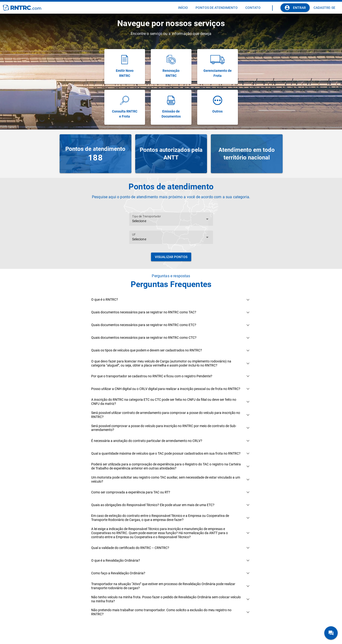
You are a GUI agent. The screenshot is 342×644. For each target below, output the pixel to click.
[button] (171, 300)
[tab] (183, 8)
